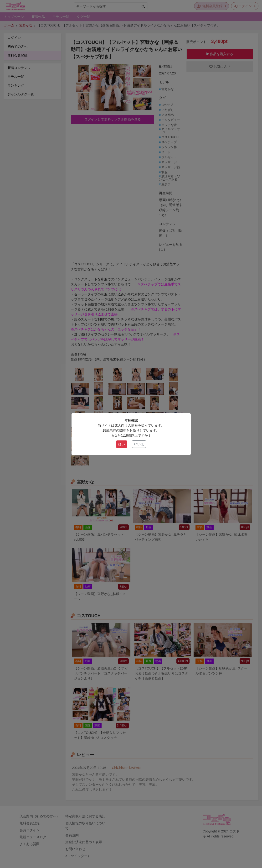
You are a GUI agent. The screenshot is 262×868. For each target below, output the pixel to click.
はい (122, 444)
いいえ (139, 444)
